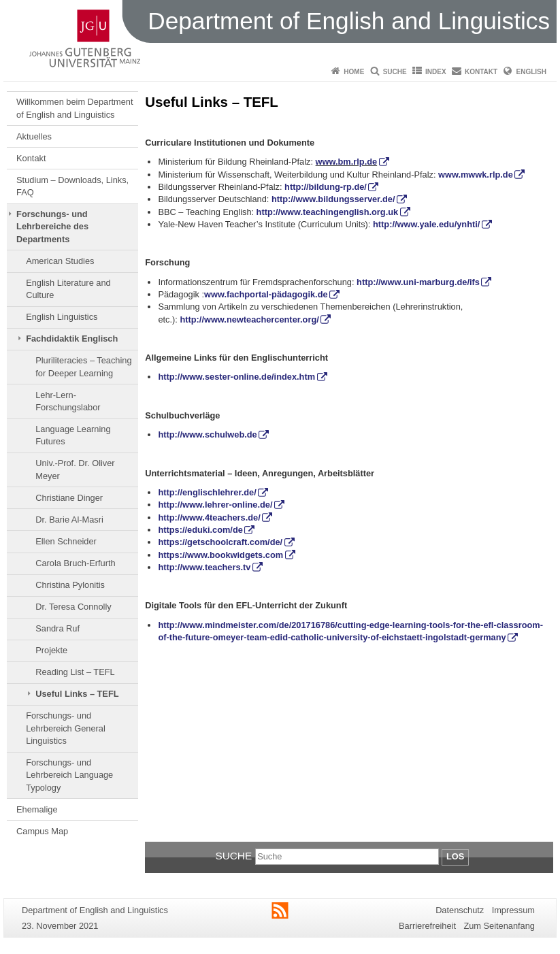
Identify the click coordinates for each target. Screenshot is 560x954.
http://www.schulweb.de (207, 434)
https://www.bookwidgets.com (220, 555)
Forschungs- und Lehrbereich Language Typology (69, 775)
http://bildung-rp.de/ (326, 187)
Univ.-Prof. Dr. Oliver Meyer (75, 469)
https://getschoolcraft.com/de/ (220, 542)
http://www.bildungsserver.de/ (333, 199)
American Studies (60, 261)
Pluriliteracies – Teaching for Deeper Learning (83, 366)
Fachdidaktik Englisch (72, 339)
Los (455, 856)
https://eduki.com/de (200, 530)
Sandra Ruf (57, 628)
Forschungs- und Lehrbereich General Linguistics (66, 728)
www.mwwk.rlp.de (476, 175)
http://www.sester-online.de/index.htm (236, 377)
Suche (395, 72)
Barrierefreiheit (427, 926)
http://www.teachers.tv (204, 567)
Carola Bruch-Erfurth (75, 563)
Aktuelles (34, 136)
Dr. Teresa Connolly (73, 607)
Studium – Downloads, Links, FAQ (72, 186)
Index (436, 72)
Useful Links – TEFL (77, 694)
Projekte (51, 650)
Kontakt (481, 72)
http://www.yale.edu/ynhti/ (426, 224)
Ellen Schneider (66, 541)
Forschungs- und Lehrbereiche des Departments (52, 227)
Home (354, 72)
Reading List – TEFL (75, 672)
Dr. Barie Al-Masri (69, 520)
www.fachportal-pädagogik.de (266, 294)
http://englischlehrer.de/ (207, 492)
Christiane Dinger (69, 498)
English (531, 72)
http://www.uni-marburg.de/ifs (418, 282)
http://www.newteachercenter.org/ (249, 319)
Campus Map (42, 831)
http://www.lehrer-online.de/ (215, 505)
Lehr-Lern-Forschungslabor (68, 401)
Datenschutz (460, 910)
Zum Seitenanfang (499, 926)
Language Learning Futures (73, 435)
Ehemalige (37, 809)
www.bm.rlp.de (347, 162)
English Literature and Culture (68, 289)
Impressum (513, 910)
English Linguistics (62, 317)
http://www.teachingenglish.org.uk (328, 212)
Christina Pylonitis (70, 585)
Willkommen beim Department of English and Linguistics (75, 108)
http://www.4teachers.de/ (209, 517)
